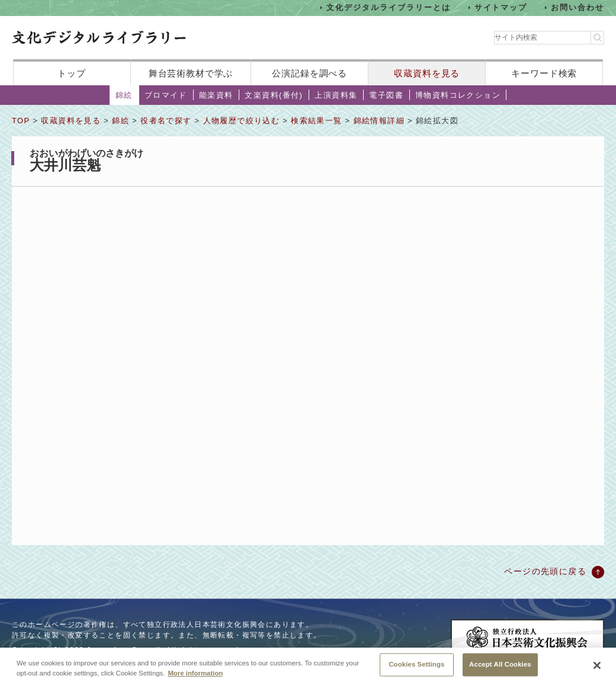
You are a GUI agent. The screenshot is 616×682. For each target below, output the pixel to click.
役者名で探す (166, 121)
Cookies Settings (416, 668)
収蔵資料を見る (427, 73)
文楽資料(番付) (274, 95)
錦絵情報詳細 (379, 121)
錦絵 (124, 95)
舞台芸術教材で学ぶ (191, 73)
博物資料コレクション (458, 95)
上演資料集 (336, 95)
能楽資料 (216, 95)
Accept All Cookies (500, 668)
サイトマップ (501, 7)
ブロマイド (166, 95)
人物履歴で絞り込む (242, 121)
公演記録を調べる (309, 73)
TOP (21, 121)
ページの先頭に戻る (545, 571)
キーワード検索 (544, 73)
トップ (72, 73)
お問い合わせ (577, 7)
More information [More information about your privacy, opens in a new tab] (195, 677)
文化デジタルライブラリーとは (388, 7)
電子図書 (386, 95)
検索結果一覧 (316, 121)
